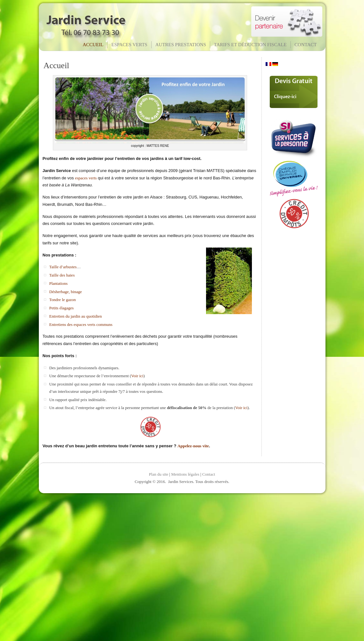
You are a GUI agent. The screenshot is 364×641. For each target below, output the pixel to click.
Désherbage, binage (66, 292)
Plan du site (159, 474)
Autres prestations (181, 45)
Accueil (93, 45)
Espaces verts (129, 45)
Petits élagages (62, 308)
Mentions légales (185, 474)
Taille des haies (62, 275)
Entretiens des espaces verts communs (81, 324)
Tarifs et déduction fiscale (250, 45)
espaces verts (86, 178)
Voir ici (137, 376)
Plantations (59, 283)
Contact (306, 45)
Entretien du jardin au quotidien (76, 316)
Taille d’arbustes (63, 267)
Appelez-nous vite (193, 446)
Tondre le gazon (63, 300)
